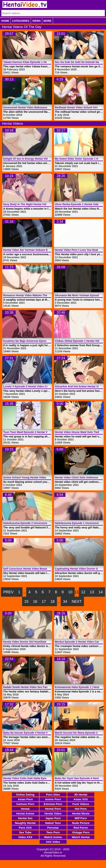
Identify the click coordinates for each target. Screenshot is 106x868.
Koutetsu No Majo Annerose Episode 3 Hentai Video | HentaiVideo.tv (46, 341)
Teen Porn (53, 832)
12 (83, 592)
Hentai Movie (81, 813)
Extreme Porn (53, 804)
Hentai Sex (25, 818)
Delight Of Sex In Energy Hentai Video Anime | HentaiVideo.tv (42, 159)
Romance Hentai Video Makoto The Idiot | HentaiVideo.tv (39, 295)
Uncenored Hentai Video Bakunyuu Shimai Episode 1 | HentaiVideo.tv (47, 107)
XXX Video (53, 842)
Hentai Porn (53, 809)
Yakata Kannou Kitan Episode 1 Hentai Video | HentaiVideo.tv (41, 62)
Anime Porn (53, 799)
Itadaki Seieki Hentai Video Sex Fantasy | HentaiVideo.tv (38, 687)
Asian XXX (81, 799)
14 (101, 592)
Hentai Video (53, 813)
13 (92, 592)
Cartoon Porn (25, 804)
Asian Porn (25, 799)
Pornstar (53, 828)
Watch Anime (53, 837)
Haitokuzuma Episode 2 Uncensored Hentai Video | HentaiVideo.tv (45, 523)
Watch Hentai (81, 837)
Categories (21, 21)
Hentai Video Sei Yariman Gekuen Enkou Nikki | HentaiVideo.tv (42, 250)
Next (77, 601)
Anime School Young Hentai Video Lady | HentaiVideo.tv (38, 478)
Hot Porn (81, 809)
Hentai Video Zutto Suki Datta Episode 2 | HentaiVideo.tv (38, 778)
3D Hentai (81, 794)
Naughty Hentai (25, 823)
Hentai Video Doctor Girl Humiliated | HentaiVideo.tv (36, 642)
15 (26, 601)
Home (5, 21)
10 (70, 592)
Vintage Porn (81, 832)
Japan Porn (53, 818)
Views (36, 21)
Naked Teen (53, 823)
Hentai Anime (25, 813)
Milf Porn (81, 818)
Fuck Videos (81, 804)
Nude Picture (81, 823)
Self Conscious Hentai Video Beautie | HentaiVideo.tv (36, 569)
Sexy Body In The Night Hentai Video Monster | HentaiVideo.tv (42, 204)
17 (44, 601)
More (48, 21)
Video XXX (25, 837)
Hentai (25, 809)
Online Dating (25, 794)
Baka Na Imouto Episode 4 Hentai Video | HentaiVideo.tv (38, 733)
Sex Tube (25, 832)
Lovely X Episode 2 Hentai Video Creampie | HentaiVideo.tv (40, 387)
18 (52, 601)
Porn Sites (53, 794)
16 (35, 601)
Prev (8, 592)
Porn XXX (25, 828)
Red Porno (81, 828)
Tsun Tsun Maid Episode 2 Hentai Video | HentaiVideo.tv (38, 432)
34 (65, 601)
